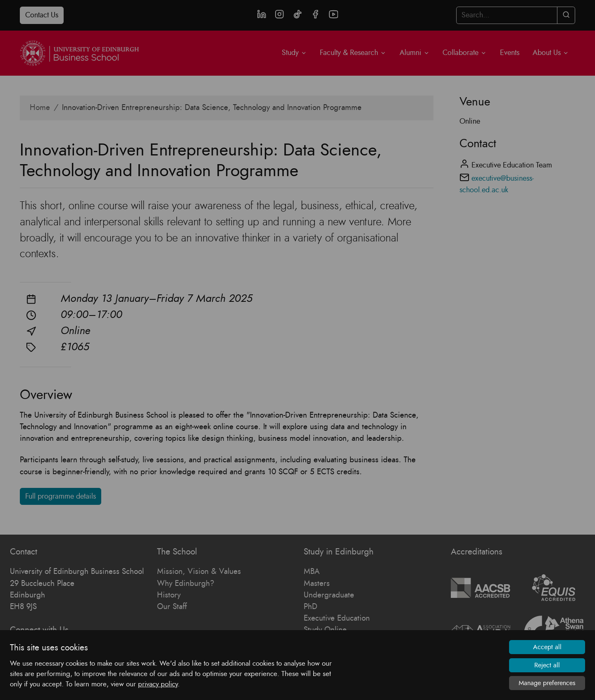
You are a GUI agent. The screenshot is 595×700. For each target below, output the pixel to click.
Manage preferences (547, 683)
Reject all (547, 665)
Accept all (547, 647)
